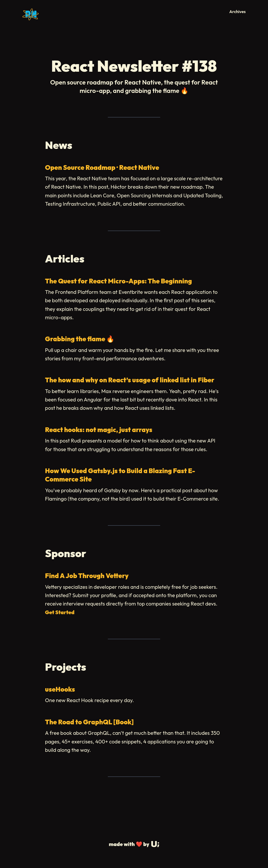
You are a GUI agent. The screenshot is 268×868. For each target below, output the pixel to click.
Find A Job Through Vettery (87, 576)
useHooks (60, 689)
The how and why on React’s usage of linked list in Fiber (130, 380)
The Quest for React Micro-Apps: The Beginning (118, 281)
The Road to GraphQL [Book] (89, 722)
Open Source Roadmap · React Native (102, 167)
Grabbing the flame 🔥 (80, 339)
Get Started (60, 612)
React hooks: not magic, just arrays (99, 430)
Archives (238, 12)
